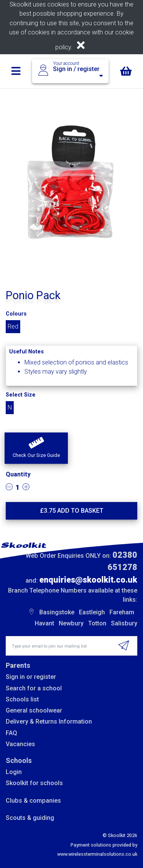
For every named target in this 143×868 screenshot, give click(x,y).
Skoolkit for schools (34, 783)
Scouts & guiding (30, 818)
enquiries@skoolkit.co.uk (88, 580)
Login (14, 772)
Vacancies (20, 744)
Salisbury (124, 623)
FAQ (11, 733)
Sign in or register (31, 677)
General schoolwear (34, 710)
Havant (44, 623)
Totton (97, 623)
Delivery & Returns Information (49, 721)
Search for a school (34, 688)
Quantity (18, 474)
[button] (36, 448)
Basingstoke (57, 612)
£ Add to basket (72, 511)
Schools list (22, 699)
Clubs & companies (33, 801)
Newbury (71, 623)
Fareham (122, 612)
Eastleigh (92, 612)
